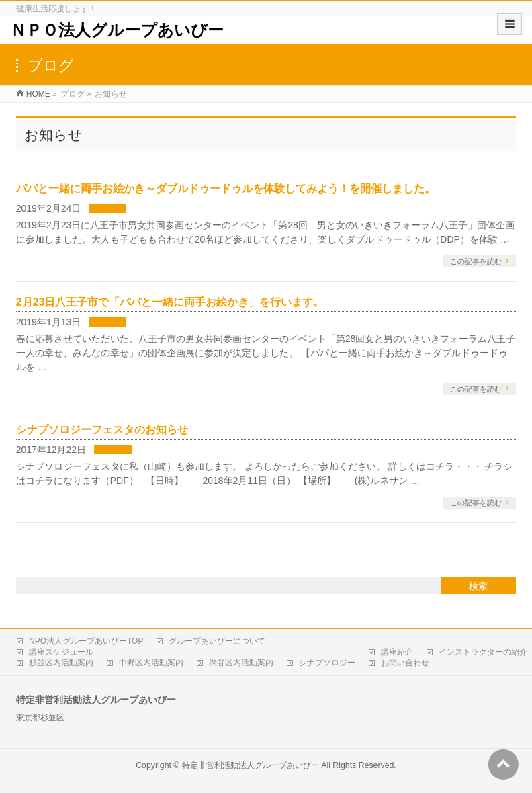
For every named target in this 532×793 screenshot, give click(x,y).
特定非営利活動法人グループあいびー (251, 765)
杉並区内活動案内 (61, 663)
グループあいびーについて (217, 641)
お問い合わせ (405, 663)
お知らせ (107, 209)
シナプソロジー (327, 663)
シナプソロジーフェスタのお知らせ (102, 430)
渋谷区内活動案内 (241, 663)
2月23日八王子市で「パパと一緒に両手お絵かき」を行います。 (170, 302)
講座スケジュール (61, 652)
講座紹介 (397, 652)
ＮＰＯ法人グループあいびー (117, 30)
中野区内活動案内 (151, 663)
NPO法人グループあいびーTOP (86, 641)
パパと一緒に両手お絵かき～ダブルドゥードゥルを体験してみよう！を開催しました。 (226, 189)
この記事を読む (476, 261)
